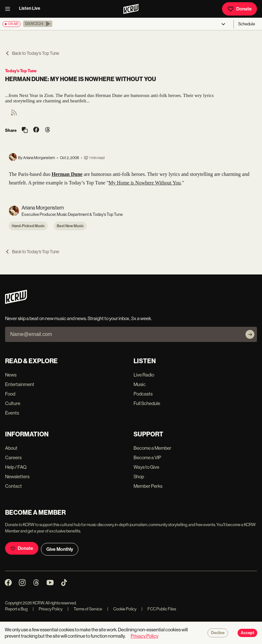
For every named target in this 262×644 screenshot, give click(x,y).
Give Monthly (60, 549)
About (11, 448)
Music (140, 384)
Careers (13, 457)
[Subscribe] (250, 334)
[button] (38, 24)
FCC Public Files (159, 609)
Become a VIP (147, 457)
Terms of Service (85, 609)
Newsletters (17, 477)
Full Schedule (147, 403)
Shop (139, 477)
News (11, 375)
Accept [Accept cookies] (247, 633)
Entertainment (20, 384)
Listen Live (30, 8)
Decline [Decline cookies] (218, 633)
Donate (239, 9)
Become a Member (152, 448)
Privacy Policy (48, 609)
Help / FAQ (16, 467)
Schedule (247, 24)
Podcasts (143, 394)
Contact (13, 486)
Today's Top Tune (21, 71)
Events (12, 413)
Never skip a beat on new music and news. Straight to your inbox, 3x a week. (79, 318)
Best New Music (70, 226)
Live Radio (144, 375)
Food (10, 394)
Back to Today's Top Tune (32, 53)
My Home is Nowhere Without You (145, 183)
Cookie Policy (122, 609)
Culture (13, 403)
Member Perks (148, 486)
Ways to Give (146, 467)
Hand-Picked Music (28, 226)
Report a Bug (16, 609)
